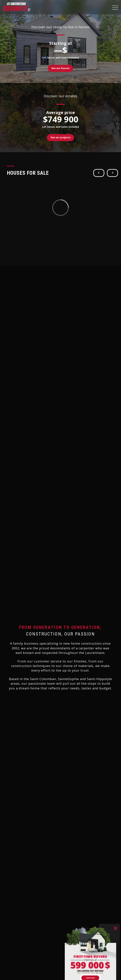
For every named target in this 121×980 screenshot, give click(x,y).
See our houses (60, 68)
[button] (99, 173)
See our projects (61, 137)
